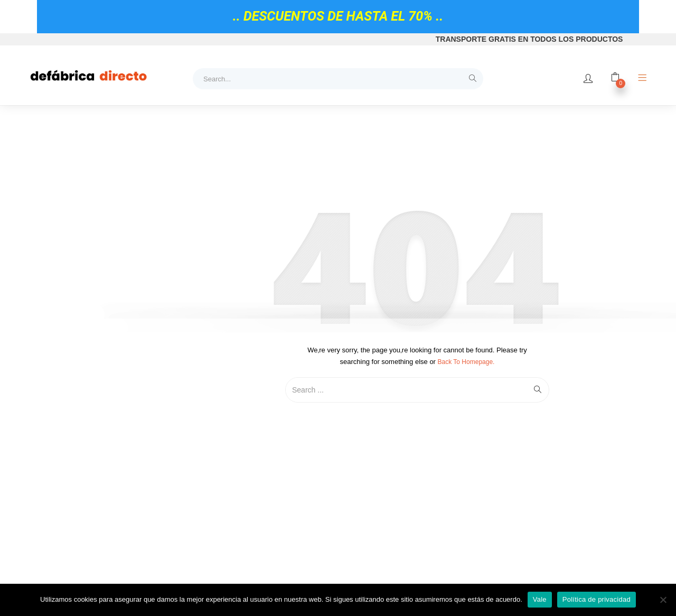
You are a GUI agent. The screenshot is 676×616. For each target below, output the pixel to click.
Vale (540, 599)
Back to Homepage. (466, 362)
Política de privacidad (597, 599)
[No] (663, 600)
